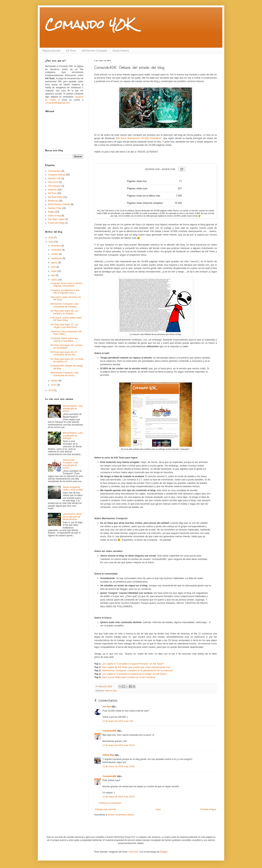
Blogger (164, 852)
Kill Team (71, 51)
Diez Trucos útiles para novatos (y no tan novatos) (129, 677)
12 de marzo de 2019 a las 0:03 (118, 721)
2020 (51, 238)
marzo (54, 280)
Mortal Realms (121, 51)
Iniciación (52, 190)
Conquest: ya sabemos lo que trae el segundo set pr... (65, 292)
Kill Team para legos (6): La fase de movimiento (66, 346)
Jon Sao (107, 707)
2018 (51, 390)
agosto (55, 263)
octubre (55, 254)
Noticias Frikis (55, 208)
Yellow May (108, 755)
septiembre (57, 258)
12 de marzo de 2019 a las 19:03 (118, 745)
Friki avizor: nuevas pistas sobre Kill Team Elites (66, 319)
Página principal (51, 51)
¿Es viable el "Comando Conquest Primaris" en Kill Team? (133, 664)
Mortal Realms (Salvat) (59, 204)
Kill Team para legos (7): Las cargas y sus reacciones (64, 326)
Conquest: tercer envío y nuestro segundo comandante (66, 285)
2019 (51, 242)
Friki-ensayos (54, 186)
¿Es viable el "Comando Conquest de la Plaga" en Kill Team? (134, 674)
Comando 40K (90, 24)
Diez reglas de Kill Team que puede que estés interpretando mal (136, 667)
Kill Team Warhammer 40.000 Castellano (139, 138)
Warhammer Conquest (94, 51)
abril (53, 275)
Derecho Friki (54, 179)
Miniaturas (53, 201)
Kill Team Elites (55, 197)
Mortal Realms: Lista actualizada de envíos (73, 409)
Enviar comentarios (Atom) (121, 815)
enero (54, 385)
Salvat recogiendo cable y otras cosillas (73, 488)
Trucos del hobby (56, 223)
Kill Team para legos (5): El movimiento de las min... (64, 353)
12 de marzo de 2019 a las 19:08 (118, 766)
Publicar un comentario (110, 803)
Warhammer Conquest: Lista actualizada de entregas (64, 305)
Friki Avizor (53, 182)
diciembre (56, 246)
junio (54, 267)
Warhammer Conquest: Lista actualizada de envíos (64, 374)
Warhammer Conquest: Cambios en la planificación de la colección (137, 670)
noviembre (56, 250)
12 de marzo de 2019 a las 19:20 (118, 797)
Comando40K (109, 731)
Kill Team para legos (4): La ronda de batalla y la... (67, 360)
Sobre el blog (111, 691)
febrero (55, 381)
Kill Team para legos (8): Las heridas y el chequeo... (64, 312)
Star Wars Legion (56, 219)
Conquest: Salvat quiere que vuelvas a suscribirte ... (64, 340)
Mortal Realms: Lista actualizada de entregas (73, 436)
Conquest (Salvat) (57, 175)
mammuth (133, 852)
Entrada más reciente (106, 809)
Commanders (54, 171)
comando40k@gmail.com (57, 103)
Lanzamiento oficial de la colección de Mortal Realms (72, 517)
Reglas (51, 212)
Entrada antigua (208, 809)
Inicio (158, 809)
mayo (54, 271)
